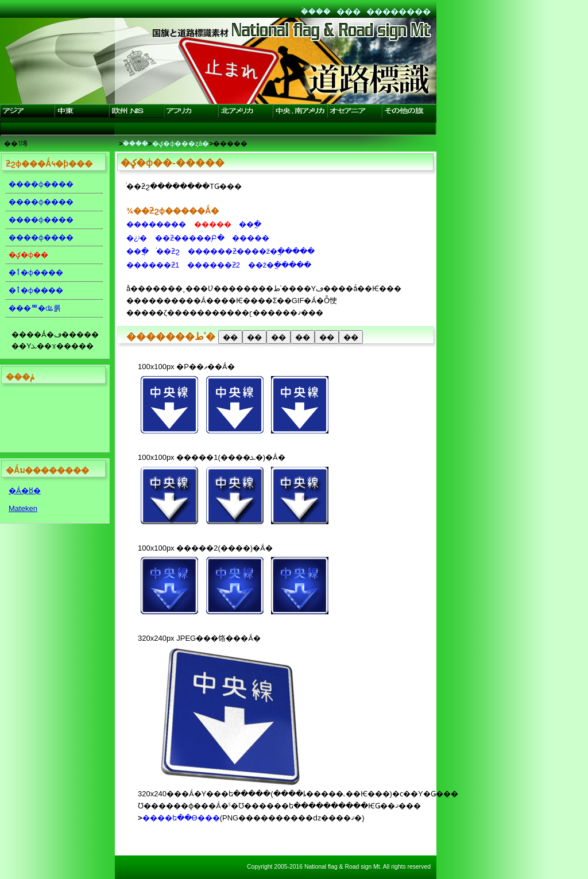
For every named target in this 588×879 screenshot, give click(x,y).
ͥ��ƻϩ (168, 251)
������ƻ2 (214, 265)
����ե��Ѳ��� (181, 818)
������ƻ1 (153, 265)
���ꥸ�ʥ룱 (35, 308)
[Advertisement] (52, 420)
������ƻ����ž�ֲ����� (252, 251)
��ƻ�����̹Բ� (190, 238)
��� (349, 11)
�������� (399, 11)
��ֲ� (250, 224)
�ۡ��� (316, 11)
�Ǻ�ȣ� (25, 491)
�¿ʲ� (137, 238)
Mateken (23, 508)
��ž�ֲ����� (280, 265)
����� (251, 238)
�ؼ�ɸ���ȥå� (181, 143)
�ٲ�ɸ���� (36, 272)
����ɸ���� (41, 184)
